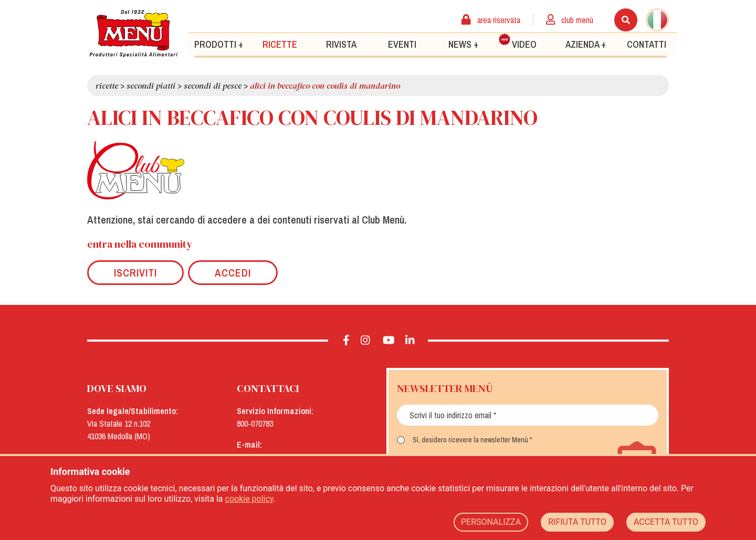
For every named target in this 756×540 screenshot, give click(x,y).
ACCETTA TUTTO (666, 522)
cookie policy (249, 499)
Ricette (280, 44)
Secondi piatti (151, 86)
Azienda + (586, 44)
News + (463, 44)
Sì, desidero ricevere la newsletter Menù (470, 440)
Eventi (402, 44)
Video (518, 41)
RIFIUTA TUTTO (577, 522)
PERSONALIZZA (491, 522)
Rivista (341, 44)
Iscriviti (135, 273)
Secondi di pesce (213, 86)
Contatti (647, 44)
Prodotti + (219, 44)
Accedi (233, 273)
